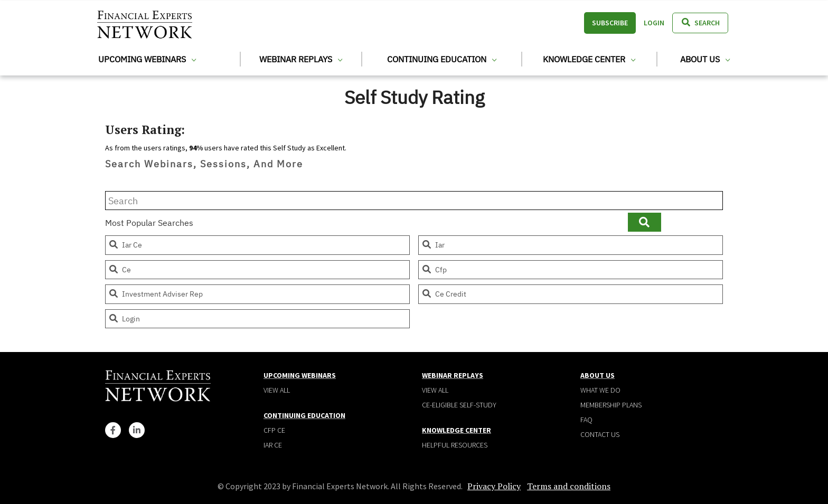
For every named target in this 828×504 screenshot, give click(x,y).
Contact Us (600, 434)
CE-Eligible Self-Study (459, 405)
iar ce (125, 245)
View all (277, 390)
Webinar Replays (301, 59)
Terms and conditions (569, 486)
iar (433, 245)
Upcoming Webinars (147, 59)
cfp (434, 270)
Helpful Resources (455, 445)
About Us (705, 59)
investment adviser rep (156, 294)
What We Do (600, 390)
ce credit (444, 294)
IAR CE (273, 445)
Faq (586, 420)
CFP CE (274, 430)
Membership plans (611, 405)
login (124, 319)
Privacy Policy (494, 486)
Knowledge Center (589, 59)
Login (654, 23)
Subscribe (610, 23)
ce (120, 270)
